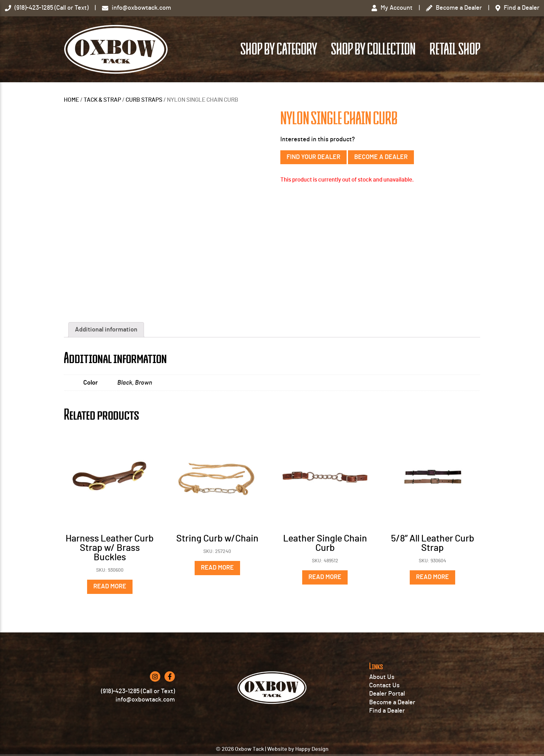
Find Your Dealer (313, 157)
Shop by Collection (373, 49)
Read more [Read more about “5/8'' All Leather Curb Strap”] (432, 577)
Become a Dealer (381, 157)
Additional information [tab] (106, 330)
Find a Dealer (387, 711)
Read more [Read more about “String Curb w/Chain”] (217, 568)
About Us (382, 677)
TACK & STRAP (102, 100)
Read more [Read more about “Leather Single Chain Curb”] (325, 577)
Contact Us (384, 686)
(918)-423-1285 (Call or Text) (138, 691)
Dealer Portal (387, 694)
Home (71, 100)
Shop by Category (279, 49)
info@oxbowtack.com (145, 700)
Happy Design (312, 749)
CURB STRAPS (144, 100)
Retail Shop (455, 49)
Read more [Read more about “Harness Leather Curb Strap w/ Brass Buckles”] (110, 587)
